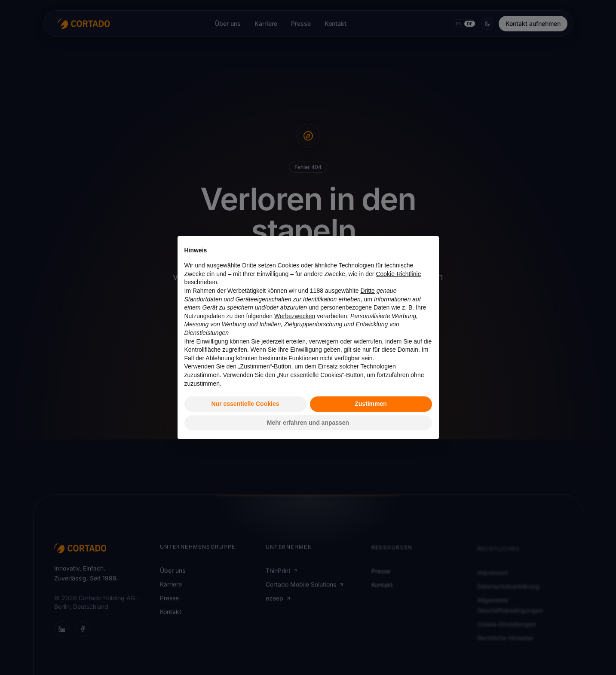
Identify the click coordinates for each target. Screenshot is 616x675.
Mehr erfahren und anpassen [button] (308, 423)
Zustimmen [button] (371, 404)
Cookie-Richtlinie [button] (398, 274)
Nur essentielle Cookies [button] (245, 404)
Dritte (367, 291)
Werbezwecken (295, 316)
